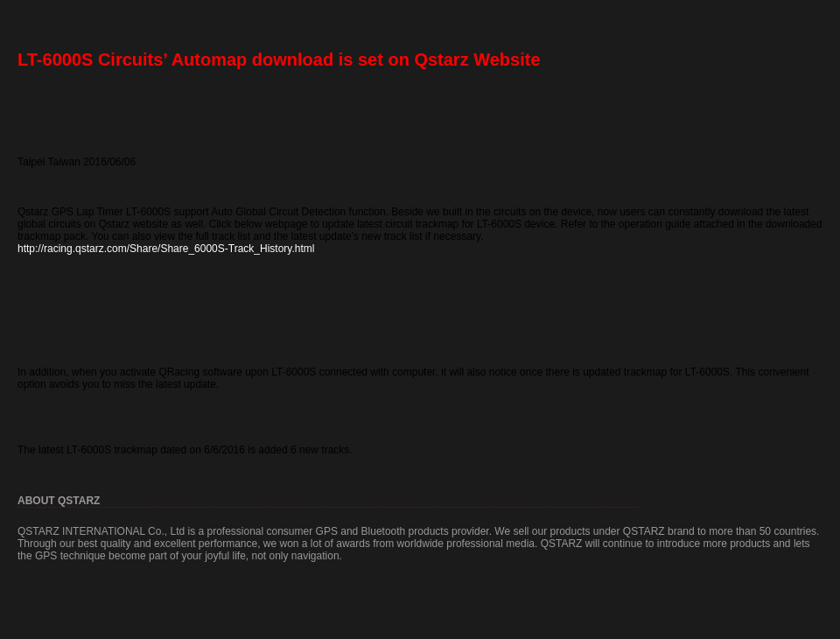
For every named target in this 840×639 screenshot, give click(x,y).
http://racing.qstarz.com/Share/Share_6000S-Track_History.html (166, 249)
